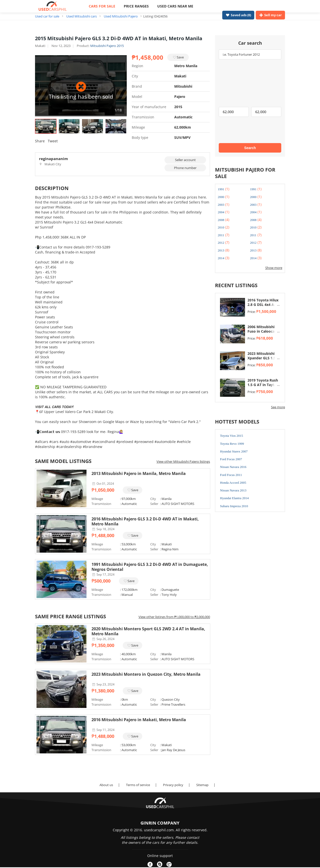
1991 (221, 189)
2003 (221, 205)
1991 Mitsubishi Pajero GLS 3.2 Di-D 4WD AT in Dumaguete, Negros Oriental (150, 567)
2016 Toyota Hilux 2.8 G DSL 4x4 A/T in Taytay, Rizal (263, 305)
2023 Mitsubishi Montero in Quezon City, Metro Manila (146, 674)
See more (278, 407)
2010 (221, 227)
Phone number (185, 168)
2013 (221, 250)
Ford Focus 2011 (231, 475)
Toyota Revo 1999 (232, 444)
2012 (221, 243)
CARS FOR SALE (102, 6)
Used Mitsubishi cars (81, 16)
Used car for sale (47, 16)
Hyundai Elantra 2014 (234, 498)
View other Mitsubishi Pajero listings (183, 461)
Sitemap (202, 785)
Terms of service (138, 785)
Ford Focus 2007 (231, 459)
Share (40, 141)
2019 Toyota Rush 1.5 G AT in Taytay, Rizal (263, 385)
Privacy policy (173, 785)
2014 (221, 258)
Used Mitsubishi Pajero (121, 16)
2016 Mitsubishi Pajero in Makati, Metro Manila (139, 720)
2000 (221, 197)
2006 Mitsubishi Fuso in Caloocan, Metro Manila (263, 331)
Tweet (53, 141)
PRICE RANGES (136, 6)
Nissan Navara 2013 (233, 490)
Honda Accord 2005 (233, 483)
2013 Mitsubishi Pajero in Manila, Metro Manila (139, 473)
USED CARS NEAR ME (175, 6)
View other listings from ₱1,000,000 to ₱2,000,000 (174, 617)
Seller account (185, 160)
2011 (221, 235)
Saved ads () (238, 15)
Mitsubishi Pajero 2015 (107, 46)
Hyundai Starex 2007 (234, 451)
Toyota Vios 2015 (231, 436)
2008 (221, 220)
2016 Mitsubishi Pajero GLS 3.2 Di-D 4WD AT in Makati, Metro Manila (145, 521)
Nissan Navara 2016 (233, 467)
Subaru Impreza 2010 (234, 506)
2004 (221, 212)
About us (106, 785)
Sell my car (270, 15)
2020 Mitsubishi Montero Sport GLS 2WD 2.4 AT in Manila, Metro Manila (148, 631)
